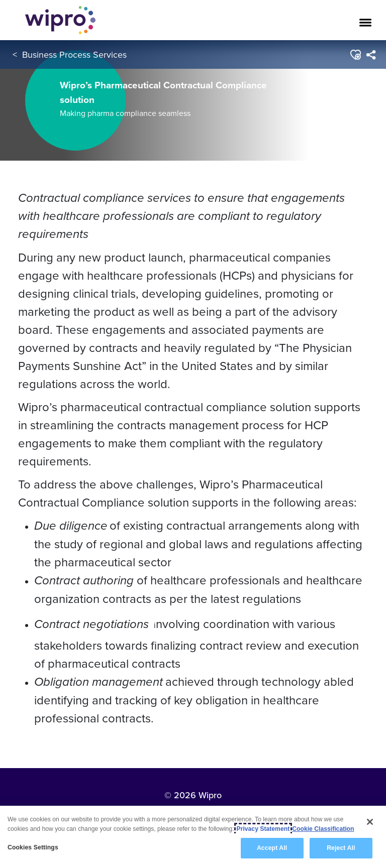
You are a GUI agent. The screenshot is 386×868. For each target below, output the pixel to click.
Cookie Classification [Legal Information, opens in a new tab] (323, 829)
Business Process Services (74, 54)
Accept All (272, 848)
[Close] (370, 822)
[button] (355, 55)
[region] (193, 837)
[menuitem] (371, 55)
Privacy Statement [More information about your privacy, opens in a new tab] (263, 829)
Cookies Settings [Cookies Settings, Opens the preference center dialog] (33, 847)
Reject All (341, 848)
